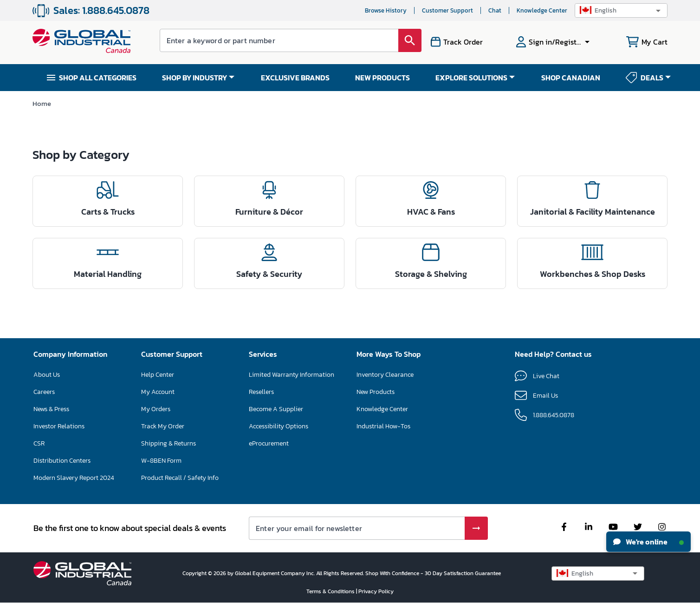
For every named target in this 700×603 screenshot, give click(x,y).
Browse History (386, 10)
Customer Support (447, 10)
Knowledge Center (542, 10)
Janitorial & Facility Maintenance (593, 212)
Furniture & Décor (269, 212)
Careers (44, 392)
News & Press (51, 409)
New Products (376, 392)
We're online (648, 542)
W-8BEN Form (161, 461)
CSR (39, 443)
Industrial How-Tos (383, 426)
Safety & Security (269, 274)
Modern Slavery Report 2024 (74, 478)
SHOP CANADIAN (571, 78)
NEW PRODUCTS (382, 78)
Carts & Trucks (108, 212)
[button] (621, 10)
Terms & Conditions (331, 591)
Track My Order (163, 426)
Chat (495, 10)
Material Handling (108, 274)
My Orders (156, 409)
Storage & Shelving (431, 274)
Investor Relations (59, 426)
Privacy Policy (376, 591)
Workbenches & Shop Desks (593, 274)
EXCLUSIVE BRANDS (295, 78)
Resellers (261, 392)
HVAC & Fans (431, 212)
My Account (158, 392)
